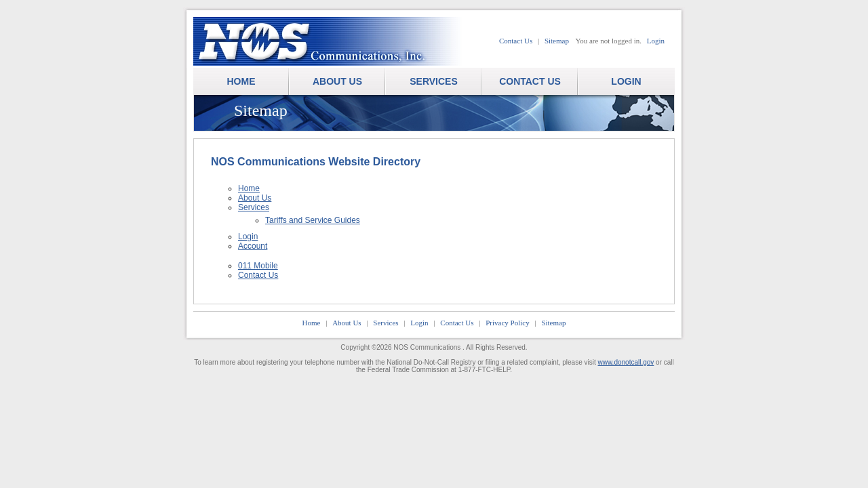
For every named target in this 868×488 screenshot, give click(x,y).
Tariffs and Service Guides (313, 220)
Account (253, 246)
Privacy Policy (507, 323)
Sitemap (557, 41)
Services (254, 207)
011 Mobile (258, 266)
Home (249, 188)
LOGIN (626, 81)
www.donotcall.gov (626, 362)
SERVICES (434, 81)
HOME (241, 81)
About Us (255, 198)
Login (656, 41)
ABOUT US (337, 81)
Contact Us (516, 41)
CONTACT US (530, 81)
